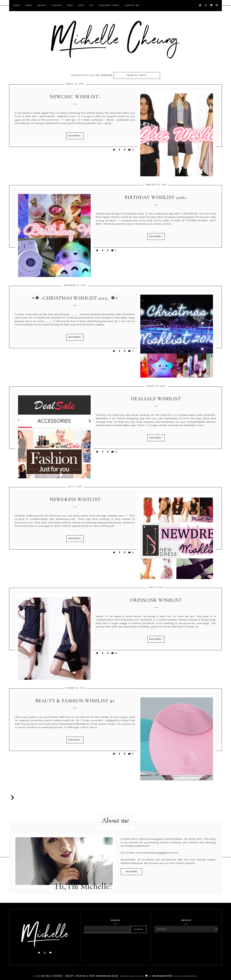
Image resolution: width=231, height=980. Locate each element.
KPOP (81, 5)
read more (131, 873)
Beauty (42, 5)
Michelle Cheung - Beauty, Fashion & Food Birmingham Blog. (80, 976)
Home (17, 5)
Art (92, 5)
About (29, 5)
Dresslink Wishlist (156, 602)
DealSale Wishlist (156, 400)
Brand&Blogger (163, 976)
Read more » (75, 137)
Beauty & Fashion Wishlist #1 (75, 702)
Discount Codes (109, 5)
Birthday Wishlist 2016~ (156, 199)
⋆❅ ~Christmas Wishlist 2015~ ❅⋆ (75, 300)
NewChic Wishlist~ (75, 98)
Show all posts (137, 75)
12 (131, 151)
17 (131, 353)
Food (70, 5)
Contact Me (132, 5)
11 (114, 252)
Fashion (57, 5)
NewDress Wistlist (75, 501)
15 (114, 655)
